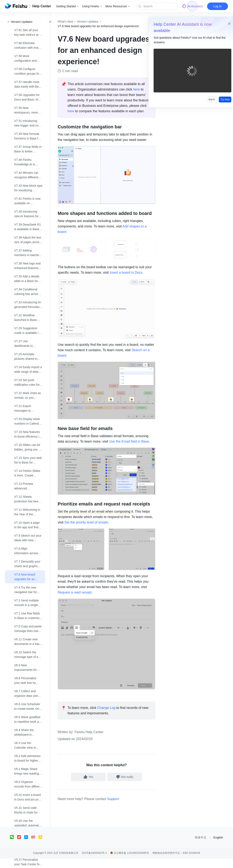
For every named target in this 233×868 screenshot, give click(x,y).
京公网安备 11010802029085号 (130, 863)
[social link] (14, 847)
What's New (75, 22)
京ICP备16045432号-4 (94, 863)
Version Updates (97, 22)
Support (122, 809)
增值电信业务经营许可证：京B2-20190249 (176, 863)
